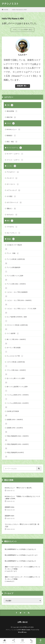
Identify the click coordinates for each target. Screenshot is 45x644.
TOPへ (40, 641)
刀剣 (10, 105)
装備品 (11, 239)
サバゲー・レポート (15, 154)
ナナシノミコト (10, 4)
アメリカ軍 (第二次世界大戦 (16, 259)
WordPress (22, 632)
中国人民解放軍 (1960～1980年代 (18, 436)
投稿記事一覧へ (22, 86)
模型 (10, 221)
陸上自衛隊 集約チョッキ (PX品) (15, 549)
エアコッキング (14, 190)
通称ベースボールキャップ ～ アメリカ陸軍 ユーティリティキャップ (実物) (22, 568)
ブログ (11, 123)
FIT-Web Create (24, 630)
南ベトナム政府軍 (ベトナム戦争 (17, 387)
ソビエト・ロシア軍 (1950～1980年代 (19, 300)
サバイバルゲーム (14, 148)
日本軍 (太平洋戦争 (13, 411)
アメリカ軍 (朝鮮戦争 (14, 267)
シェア (13, 641)
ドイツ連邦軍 (13, 333)
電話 (31, 641)
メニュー (22, 641)
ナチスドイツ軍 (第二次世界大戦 (17, 325)
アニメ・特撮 (13, 253)
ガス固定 (11, 196)
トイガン (11, 166)
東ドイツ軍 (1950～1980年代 (16, 339)
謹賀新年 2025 (9, 516)
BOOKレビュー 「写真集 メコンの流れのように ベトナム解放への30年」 (22, 497)
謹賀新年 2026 (9, 507)
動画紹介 (11, 136)
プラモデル (12, 227)
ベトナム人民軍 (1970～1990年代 (18, 395)
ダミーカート (13, 184)
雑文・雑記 (12, 142)
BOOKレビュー (14, 129)
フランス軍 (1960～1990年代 (16, 370)
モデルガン (12, 215)
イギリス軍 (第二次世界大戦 (16, 362)
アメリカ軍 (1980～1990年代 (16, 284)
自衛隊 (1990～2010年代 (15, 428)
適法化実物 (12, 111)
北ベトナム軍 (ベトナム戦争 (16, 378)
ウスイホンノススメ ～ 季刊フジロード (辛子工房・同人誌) (22, 525)
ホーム (4, 641)
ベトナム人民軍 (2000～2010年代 (18, 403)
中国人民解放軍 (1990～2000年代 (18, 444)
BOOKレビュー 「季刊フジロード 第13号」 (19, 488)
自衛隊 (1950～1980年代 (15, 420)
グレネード (12, 178)
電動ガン (11, 209)
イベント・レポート (15, 160)
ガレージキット (14, 233)
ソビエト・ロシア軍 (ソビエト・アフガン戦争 (21, 309)
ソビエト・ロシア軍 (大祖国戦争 (17, 292)
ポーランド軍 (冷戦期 (14, 348)
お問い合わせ (23, 622)
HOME (6, 10)
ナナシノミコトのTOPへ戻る (22, 30)
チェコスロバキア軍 (15, 356)
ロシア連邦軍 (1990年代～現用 (17, 317)
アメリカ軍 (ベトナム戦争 (15, 276)
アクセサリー (13, 172)
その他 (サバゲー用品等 (14, 245)
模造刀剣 (11, 117)
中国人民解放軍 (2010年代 (15, 452)
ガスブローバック (14, 202)
